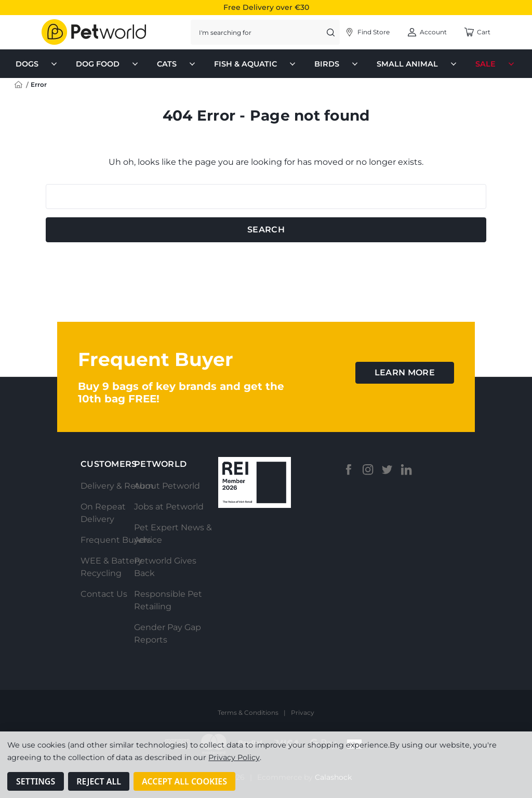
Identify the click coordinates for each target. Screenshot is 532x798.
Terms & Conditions (248, 712)
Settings (36, 781)
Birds (337, 64)
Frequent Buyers (116, 540)
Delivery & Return (117, 486)
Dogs (37, 64)
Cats (177, 64)
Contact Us (104, 594)
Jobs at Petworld (169, 507)
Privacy (303, 712)
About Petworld (167, 486)
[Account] (367, 32)
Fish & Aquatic (256, 64)
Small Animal (418, 64)
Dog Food (108, 64)
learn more (405, 372)
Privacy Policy (234, 757)
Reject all (99, 781)
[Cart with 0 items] (477, 32)
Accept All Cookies (184, 781)
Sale (496, 64)
